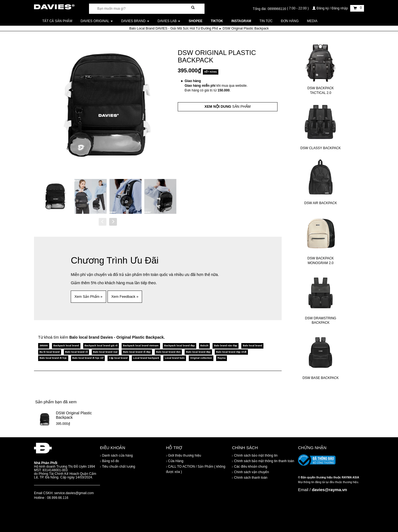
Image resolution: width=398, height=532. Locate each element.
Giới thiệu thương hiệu (184, 455)
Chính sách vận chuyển (250, 472)
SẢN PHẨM (228, 106)
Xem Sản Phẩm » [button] (88, 297)
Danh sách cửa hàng (116, 455)
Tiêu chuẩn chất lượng (118, 467)
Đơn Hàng (290, 21)
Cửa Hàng (175, 461)
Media (312, 21)
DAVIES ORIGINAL (97, 21)
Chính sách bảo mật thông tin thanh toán (263, 461)
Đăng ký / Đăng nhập (331, 8)
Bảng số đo (110, 461)
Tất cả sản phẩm (57, 21)
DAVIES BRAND (135, 21)
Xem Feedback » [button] (125, 297)
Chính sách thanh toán (250, 478)
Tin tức (266, 21)
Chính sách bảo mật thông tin (255, 455)
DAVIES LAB (169, 21)
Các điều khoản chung (249, 467)
